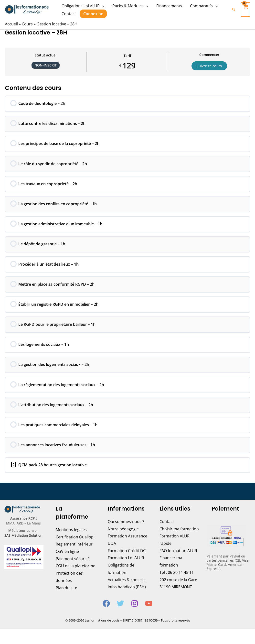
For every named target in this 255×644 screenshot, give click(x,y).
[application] (102, 6)
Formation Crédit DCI (127, 557)
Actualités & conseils (127, 586)
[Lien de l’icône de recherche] (234, 10)
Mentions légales (71, 536)
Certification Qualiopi (75, 544)
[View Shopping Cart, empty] (245, 9)
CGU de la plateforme (75, 573)
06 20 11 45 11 (181, 579)
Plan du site (66, 594)
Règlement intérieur (74, 551)
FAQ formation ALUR (178, 557)
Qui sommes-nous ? (126, 528)
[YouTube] (149, 610)
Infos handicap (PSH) (127, 594)
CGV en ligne (67, 558)
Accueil (11, 24)
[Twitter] (120, 610)
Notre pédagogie (123, 535)
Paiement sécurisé (73, 565)
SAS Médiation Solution (23, 542)
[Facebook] (106, 610)
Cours (27, 24)
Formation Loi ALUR (126, 565)
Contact (167, 528)
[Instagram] (135, 610)
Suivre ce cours (209, 66)
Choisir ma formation (179, 535)
